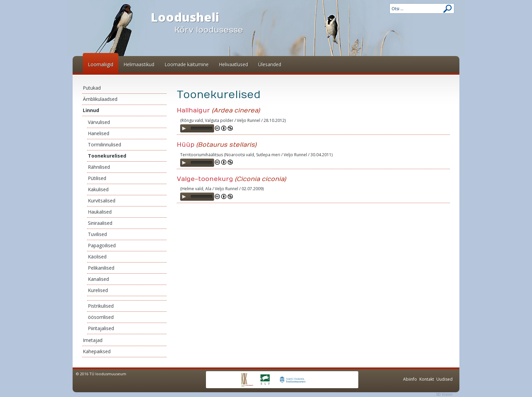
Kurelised (98, 290)
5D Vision (444, 394)
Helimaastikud (139, 64)
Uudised (444, 379)
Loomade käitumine (187, 64)
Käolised (97, 257)
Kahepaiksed (97, 351)
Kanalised (98, 279)
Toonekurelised (107, 156)
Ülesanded (270, 64)
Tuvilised (97, 234)
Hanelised (99, 133)
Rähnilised (99, 167)
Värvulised (99, 122)
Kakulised (98, 189)
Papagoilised (102, 245)
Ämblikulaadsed (100, 99)
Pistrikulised (101, 306)
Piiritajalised (101, 328)
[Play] (184, 128)
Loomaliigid (101, 64)
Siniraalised (100, 223)
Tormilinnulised (104, 145)
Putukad (92, 88)
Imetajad (93, 340)
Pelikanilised (101, 268)
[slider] (202, 128)
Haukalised (100, 212)
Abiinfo (410, 379)
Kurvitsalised (102, 201)
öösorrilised (101, 317)
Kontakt (427, 379)
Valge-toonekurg (205, 179)
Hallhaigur (193, 111)
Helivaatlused (233, 64)
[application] (197, 128)
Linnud (91, 110)
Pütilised (97, 178)
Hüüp (186, 145)
